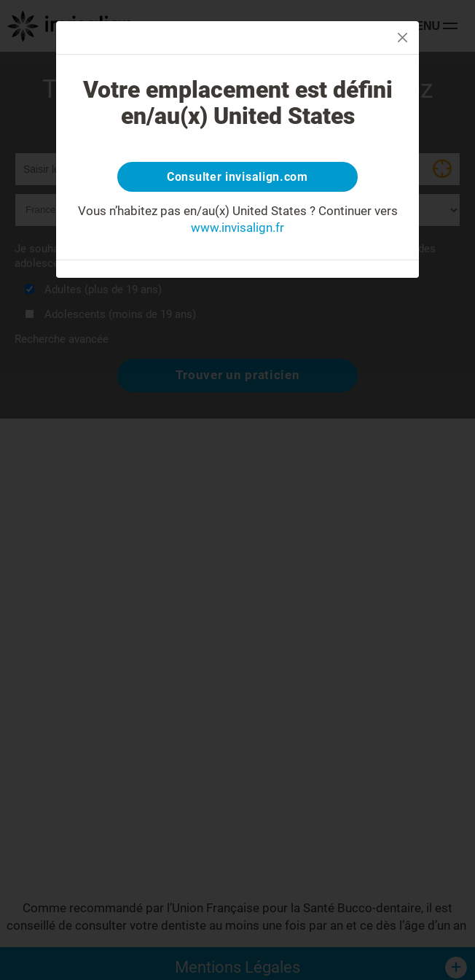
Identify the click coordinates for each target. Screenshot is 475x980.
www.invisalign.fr (237, 227)
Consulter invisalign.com (237, 177)
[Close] (403, 38)
